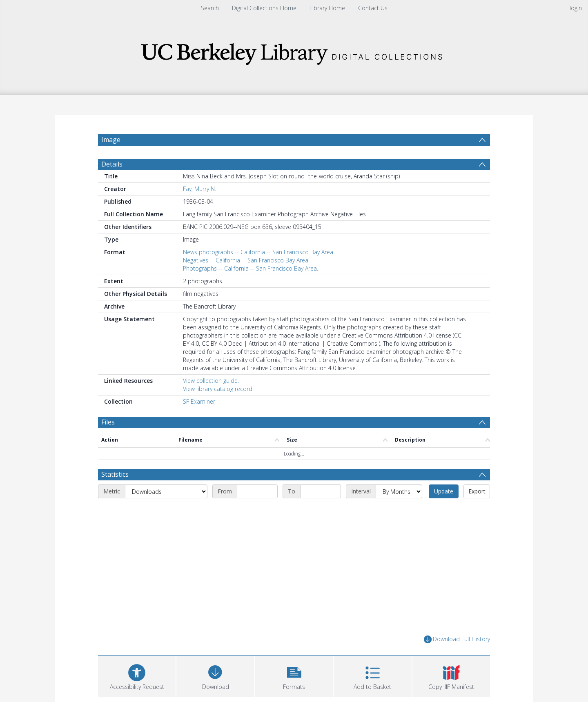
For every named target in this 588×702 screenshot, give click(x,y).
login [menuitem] (576, 8)
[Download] (215, 676)
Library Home (327, 8)
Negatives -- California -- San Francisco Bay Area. (246, 260)
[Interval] (399, 491)
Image (111, 140)
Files (108, 422)
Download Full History (457, 639)
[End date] (321, 491)
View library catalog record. (218, 389)
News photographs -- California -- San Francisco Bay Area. (259, 252)
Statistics (115, 474)
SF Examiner (199, 401)
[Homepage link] (294, 52)
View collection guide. (211, 381)
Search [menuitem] (210, 8)
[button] (294, 676)
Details (112, 164)
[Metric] (166, 491)
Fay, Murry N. (199, 189)
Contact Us (373, 8)
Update (444, 491)
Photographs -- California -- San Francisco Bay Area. (251, 268)
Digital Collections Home (264, 8)
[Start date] (257, 491)
